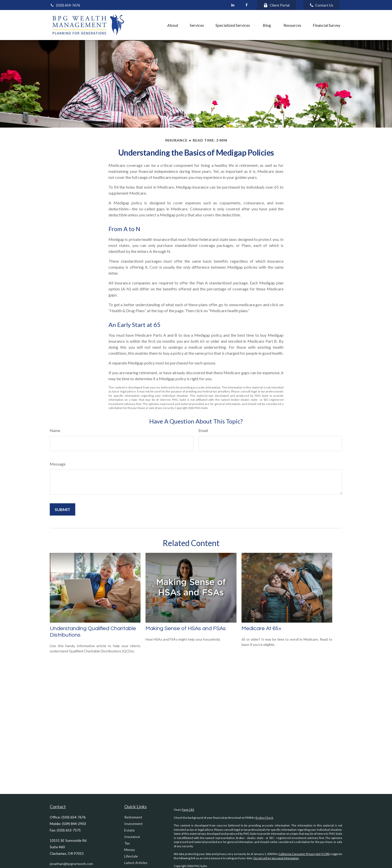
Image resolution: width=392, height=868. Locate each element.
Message (58, 464)
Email (203, 430)
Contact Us (322, 5)
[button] (150, 25)
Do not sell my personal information (276, 858)
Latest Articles (136, 863)
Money (130, 850)
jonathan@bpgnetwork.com (71, 864)
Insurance (132, 837)
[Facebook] (246, 5)
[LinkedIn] (233, 5)
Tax (127, 843)
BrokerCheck (264, 818)
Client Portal (276, 5)
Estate (129, 830)
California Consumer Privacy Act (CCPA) (304, 854)
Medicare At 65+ (261, 628)
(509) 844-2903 (74, 824)
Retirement (133, 817)
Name (55, 430)
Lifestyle (131, 856)
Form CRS (188, 810)
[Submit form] (62, 509)
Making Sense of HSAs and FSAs (186, 628)
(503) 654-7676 (65, 5)
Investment (133, 824)
